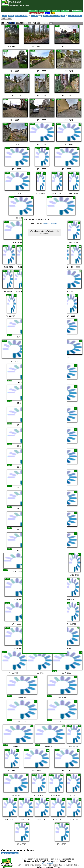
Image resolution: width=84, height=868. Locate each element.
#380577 (37, 148)
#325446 (21, 799)
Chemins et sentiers (23, 16)
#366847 (9, 295)
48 (76, 365)
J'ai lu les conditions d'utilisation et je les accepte (45, 232)
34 (12, 271)
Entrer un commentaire (10, 853)
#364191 (5, 341)
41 (76, 296)
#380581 (5, 124)
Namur (47, 13)
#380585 (57, 75)
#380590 (5, 50)
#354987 (5, 652)
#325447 (5, 799)
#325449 (52, 775)
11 (53, 100)
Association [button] (33, 11)
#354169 (10, 696)
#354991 (68, 603)
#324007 (54, 799)
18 (78, 149)
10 (26, 100)
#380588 (59, 50)
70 (78, 579)
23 (32, 198)
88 (48, 750)
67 (79, 555)
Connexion (77, 11)
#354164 (37, 745)
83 (76, 701)
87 (17, 750)
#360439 (10, 528)
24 (74, 198)
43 (76, 320)
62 (76, 513)
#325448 (69, 775)
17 (48, 149)
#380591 (57, 26)
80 (35, 677)
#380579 (59, 124)
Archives (11, 16)
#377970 (11, 197)
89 (78, 750)
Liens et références (76, 16)
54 (76, 429)
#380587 (7, 75)
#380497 (38, 173)
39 (15, 296)
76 (78, 628)
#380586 (37, 75)
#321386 (70, 799)
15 (80, 124)
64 (76, 534)
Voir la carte (7, 18)
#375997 (5, 246)
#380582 (59, 99)
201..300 (28, 23)
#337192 (27, 750)
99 (28, 824)
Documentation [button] (45, 11)
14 (53, 124)
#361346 (10, 381)
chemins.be (15, 2)
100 (67, 824)
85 (63, 726)
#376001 (50, 197)
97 (64, 799)
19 (28, 173)
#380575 (7, 173)
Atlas (65, 16)
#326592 (34, 775)
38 (80, 271)
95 (32, 799)
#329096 (57, 750)
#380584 (5, 99)
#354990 (7, 628)
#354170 (55, 671)
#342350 (7, 750)
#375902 (17, 271)
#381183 (27, 26)
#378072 (71, 173)
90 (27, 775)
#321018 (58, 824)
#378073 (54, 173)
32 (68, 247)
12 (80, 100)
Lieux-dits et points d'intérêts (52, 16)
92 (62, 775)
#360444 (10, 486)
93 (79, 775)
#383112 (7, 26)
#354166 (50, 720)
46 (81, 341)
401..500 (36, 23)
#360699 (10, 444)
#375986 (19, 246)
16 (28, 149)
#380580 (32, 124)
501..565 (45, 23)
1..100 (12, 23)
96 (48, 799)
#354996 (68, 579)
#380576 (57, 148)
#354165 (6, 745)
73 (78, 604)
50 (76, 386)
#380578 (7, 148)
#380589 (32, 50)
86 (80, 726)
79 (81, 652)
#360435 (6, 570)
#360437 (10, 549)
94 (16, 799)
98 (80, 799)
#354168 (50, 696)
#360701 (10, 423)
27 (79, 222)
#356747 (71, 554)
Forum (5, 16)
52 (76, 408)
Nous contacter (48, 863)
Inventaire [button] (65, 11)
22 (78, 173)
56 (76, 450)
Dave (53, 13)
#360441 (10, 507)
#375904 (73, 246)
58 (76, 471)
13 (26, 124)
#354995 (7, 603)
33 (80, 247)
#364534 (10, 335)
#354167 (10, 720)
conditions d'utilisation (51, 224)
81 (76, 677)
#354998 (7, 579)
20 (44, 173)
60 (76, 492)
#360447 (10, 465)
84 (31, 726)
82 (35, 701)
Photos (37, 16)
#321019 (17, 824)
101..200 (19, 23)
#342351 (69, 726)
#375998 (70, 222)
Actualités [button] (56, 11)
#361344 (10, 401)
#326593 (6, 775)
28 (14, 247)
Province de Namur (37, 13)
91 (44, 775)
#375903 (5, 271)
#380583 (32, 99)
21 (61, 173)
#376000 (6, 222)
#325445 (37, 799)
